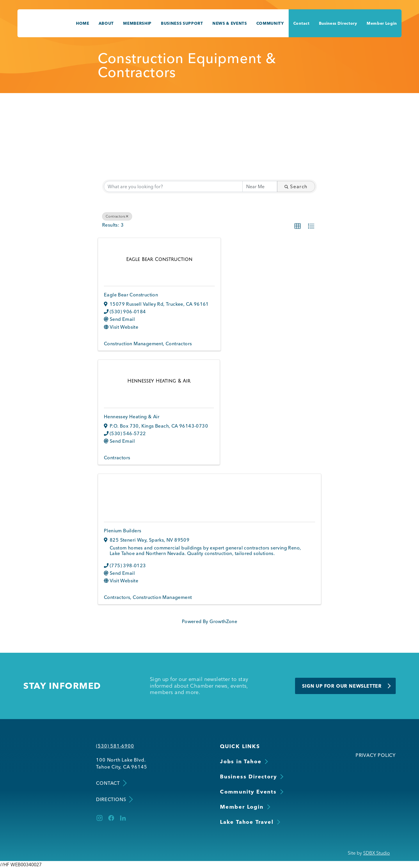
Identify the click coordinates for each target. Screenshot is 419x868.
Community (270, 23)
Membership (137, 23)
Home (83, 23)
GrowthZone (223, 621)
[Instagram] (100, 818)
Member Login (382, 23)
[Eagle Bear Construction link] (159, 259)
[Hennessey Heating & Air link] (159, 381)
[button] (298, 226)
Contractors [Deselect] (117, 216)
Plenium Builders (122, 531)
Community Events (248, 792)
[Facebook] (111, 818)
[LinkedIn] (123, 818)
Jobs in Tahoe (241, 761)
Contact (301, 23)
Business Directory (338, 23)
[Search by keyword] (173, 186)
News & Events (230, 23)
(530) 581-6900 (115, 746)
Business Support (182, 23)
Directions (114, 799)
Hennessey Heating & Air (132, 417)
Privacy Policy (376, 755)
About (106, 23)
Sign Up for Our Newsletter (342, 686)
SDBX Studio (377, 853)
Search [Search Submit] (296, 186)
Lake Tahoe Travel (247, 822)
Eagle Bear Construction (131, 295)
